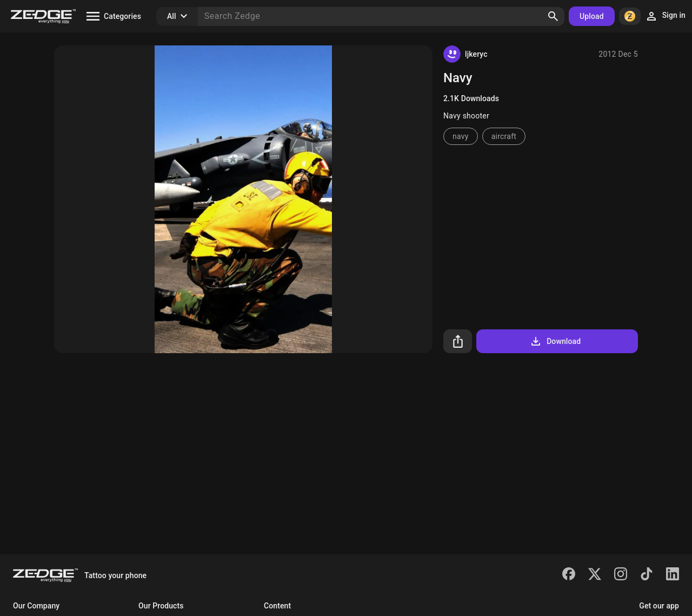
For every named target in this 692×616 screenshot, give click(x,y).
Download (555, 341)
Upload (592, 16)
